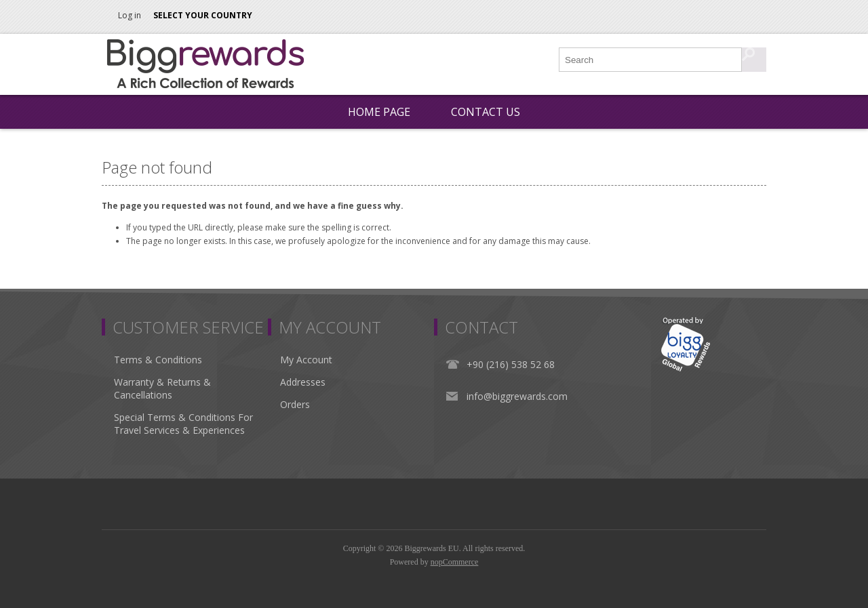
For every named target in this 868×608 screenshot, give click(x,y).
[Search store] (651, 60)
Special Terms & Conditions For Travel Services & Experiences (183, 424)
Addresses (303, 382)
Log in (130, 15)
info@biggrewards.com (517, 396)
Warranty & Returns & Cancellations (162, 388)
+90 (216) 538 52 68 (511, 364)
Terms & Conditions (158, 360)
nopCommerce (455, 562)
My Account (306, 360)
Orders (295, 404)
